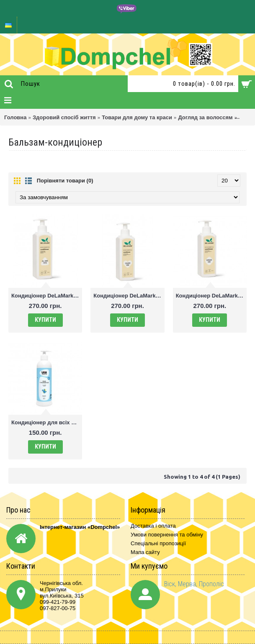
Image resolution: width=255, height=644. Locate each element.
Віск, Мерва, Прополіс (194, 584)
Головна (15, 117)
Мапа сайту (145, 552)
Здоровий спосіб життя (64, 117)
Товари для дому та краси (137, 117)
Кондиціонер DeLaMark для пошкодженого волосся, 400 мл (211, 296)
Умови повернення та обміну (167, 535)
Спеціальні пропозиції (158, 543)
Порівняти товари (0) (65, 181)
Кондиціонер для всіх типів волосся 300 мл (47, 422)
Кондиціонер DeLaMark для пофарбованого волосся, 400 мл (129, 296)
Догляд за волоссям (205, 117)
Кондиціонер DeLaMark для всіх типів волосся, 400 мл (47, 296)
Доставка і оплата (153, 526)
